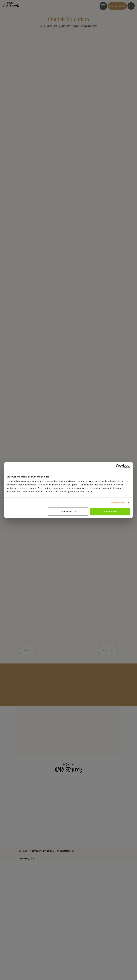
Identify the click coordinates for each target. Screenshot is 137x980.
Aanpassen (68, 511)
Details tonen (118, 502)
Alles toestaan (110, 511)
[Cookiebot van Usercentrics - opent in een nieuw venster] (118, 466)
